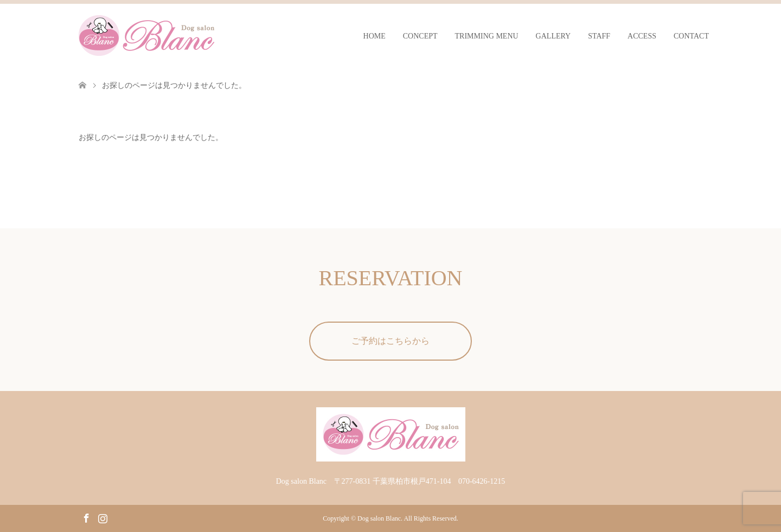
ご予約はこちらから (390, 341)
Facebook (86, 517)
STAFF (599, 36)
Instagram (103, 517)
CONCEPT (420, 36)
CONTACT (691, 36)
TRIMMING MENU (487, 36)
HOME (375, 36)
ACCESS (642, 36)
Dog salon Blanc (379, 518)
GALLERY (553, 36)
